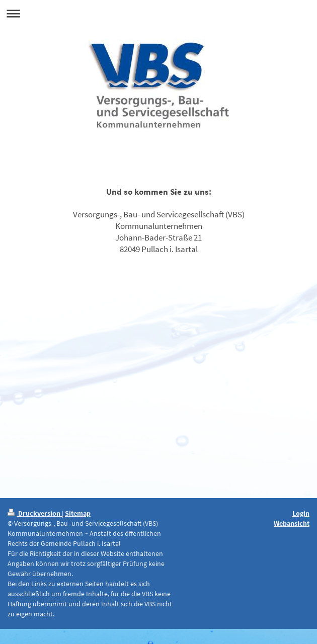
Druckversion (35, 513)
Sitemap (78, 513)
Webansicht (292, 523)
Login (301, 513)
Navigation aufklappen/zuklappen (158, 13)
